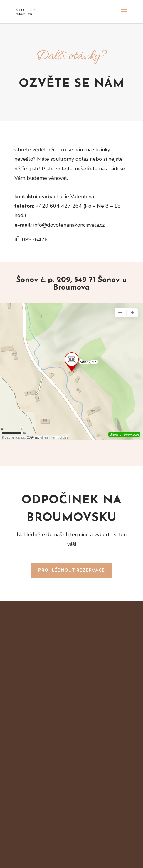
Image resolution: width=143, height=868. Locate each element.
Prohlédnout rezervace (71, 570)
